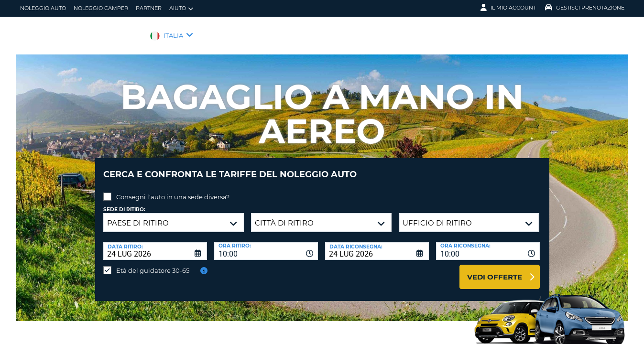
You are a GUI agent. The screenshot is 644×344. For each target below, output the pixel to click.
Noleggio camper (101, 8)
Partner (149, 8)
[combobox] (266, 244)
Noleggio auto (43, 8)
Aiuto (181, 8)
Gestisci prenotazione (585, 8)
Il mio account (508, 8)
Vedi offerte (495, 270)
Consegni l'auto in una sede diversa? (173, 190)
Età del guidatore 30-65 (153, 263)
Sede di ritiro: (124, 202)
